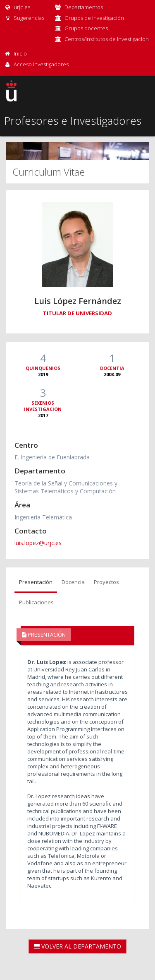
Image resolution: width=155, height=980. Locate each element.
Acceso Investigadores (41, 64)
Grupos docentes (86, 28)
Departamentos (84, 7)
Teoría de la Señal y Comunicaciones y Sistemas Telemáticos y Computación (66, 487)
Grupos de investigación (94, 18)
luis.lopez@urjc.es (38, 543)
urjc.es (17, 7)
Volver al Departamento (77, 946)
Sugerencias (24, 18)
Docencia (73, 582)
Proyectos (106, 582)
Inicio (20, 53)
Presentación (36, 582)
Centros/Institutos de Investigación (107, 39)
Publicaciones (36, 602)
